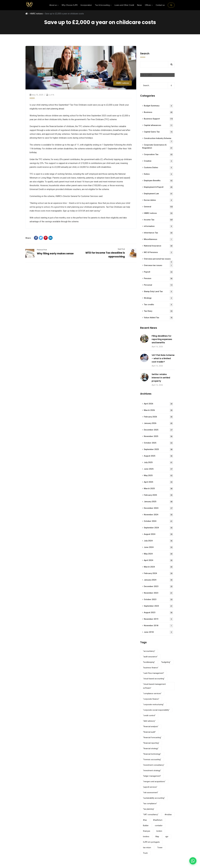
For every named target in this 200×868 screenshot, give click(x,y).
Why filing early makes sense (55, 254)
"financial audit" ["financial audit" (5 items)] (149, 732)
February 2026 (158, 417)
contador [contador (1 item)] (159, 826)
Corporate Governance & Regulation (158, 147)
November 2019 (158, 619)
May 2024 (158, 554)
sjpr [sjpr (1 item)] (167, 837)
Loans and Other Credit (124, 5)
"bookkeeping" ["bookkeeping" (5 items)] (149, 662)
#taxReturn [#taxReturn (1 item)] (158, 820)
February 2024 (158, 574)
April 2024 (158, 560)
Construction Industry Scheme (158, 139)
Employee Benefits (158, 181)
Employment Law (158, 194)
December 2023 (158, 587)
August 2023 (158, 613)
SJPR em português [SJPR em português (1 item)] (151, 842)
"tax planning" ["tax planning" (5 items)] (149, 809)
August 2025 (158, 456)
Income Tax (158, 220)
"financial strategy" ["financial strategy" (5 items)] (151, 748)
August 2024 (158, 534)
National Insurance (158, 246)
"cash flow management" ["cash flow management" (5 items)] (154, 673)
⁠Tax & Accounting (103, 5)
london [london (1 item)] (159, 831)
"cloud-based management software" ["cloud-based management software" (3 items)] (154, 686)
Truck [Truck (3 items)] (145, 853)
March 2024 (158, 567)
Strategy (158, 298)
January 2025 (158, 502)
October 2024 (158, 521)
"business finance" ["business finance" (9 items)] (151, 668)
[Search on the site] (171, 5)
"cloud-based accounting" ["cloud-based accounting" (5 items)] (154, 679)
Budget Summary (158, 106)
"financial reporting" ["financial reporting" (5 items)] (151, 743)
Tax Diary (158, 311)
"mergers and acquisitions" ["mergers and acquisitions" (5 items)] (154, 782)
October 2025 (158, 443)
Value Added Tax (158, 318)
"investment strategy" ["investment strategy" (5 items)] (152, 771)
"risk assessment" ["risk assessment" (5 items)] (151, 793)
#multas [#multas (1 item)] (168, 815)
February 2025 (158, 495)
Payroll (158, 272)
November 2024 (158, 515)
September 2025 (158, 450)
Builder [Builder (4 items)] (146, 826)
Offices (149, 5)
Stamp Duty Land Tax (158, 292)
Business (158, 112)
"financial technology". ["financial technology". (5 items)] (152, 754)
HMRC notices (36, 14)
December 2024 (158, 508)
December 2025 (158, 430)
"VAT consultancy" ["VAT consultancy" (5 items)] (151, 815)
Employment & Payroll (158, 187)
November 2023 (158, 593)
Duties (158, 174)
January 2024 (158, 580)
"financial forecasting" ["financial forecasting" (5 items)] (152, 737)
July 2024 (158, 541)
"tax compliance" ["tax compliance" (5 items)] (150, 804)
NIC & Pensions (158, 253)
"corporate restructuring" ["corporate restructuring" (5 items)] (153, 704)
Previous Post (42, 250)
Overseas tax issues (158, 266)
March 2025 (158, 489)
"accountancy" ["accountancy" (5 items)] (149, 651)
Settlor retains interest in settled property (161, 378)
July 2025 (158, 463)
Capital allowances (158, 125)
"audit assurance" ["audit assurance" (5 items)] (150, 657)
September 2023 (158, 606)
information (158, 226)
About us (54, 5)
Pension (158, 279)
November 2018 (158, 626)
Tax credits (158, 305)
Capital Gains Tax (158, 132)
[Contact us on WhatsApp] (193, 861)
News (139, 5)
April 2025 (158, 482)
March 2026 (158, 410)
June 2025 (158, 469)
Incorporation (86, 5)
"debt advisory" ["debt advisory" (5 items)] (149, 721)
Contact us (160, 5)
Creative (158, 161)
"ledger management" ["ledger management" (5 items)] (152, 776)
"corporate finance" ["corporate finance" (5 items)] (151, 699)
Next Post (121, 249)
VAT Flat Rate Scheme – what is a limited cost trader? (163, 358)
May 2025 (158, 476)
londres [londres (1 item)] (146, 837)
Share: (28, 238)
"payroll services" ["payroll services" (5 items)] (150, 787)
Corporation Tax (158, 155)
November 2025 (158, 436)
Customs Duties (158, 168)
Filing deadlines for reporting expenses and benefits (162, 339)
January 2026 (158, 423)
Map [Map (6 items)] (157, 837)
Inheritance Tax (158, 233)
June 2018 (158, 632)
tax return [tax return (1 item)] (147, 848)
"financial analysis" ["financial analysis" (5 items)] (151, 726)
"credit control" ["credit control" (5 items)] (149, 715)
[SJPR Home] (29, 5)
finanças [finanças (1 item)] (147, 831)
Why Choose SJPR (70, 5)
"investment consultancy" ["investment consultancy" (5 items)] (154, 765)
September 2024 (158, 528)
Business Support (158, 119)
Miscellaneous (158, 239)
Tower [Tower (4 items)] (160, 848)
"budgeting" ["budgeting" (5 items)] (166, 662)
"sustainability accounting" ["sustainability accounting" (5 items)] (154, 798)
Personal (158, 285)
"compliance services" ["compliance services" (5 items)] (152, 693)
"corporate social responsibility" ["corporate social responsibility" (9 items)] (156, 710)
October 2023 (158, 600)
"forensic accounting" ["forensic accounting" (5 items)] (152, 759)
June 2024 (158, 547)
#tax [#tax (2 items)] (145, 820)
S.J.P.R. (51, 95)
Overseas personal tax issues (158, 260)
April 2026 (158, 404)
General (158, 207)
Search (145, 53)
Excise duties (158, 200)
